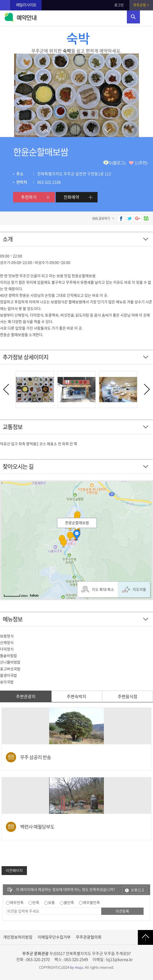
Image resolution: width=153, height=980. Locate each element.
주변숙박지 (76, 697)
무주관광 (5, 5)
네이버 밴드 (146, 218)
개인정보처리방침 (18, 937)
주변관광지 (26, 697)
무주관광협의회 (89, 937)
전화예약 (71, 197)
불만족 (69, 903)
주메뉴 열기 (146, 17)
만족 (36, 903)
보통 (52, 903)
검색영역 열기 (133, 17)
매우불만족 (91, 903)
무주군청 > (141, 5)
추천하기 (29, 197)
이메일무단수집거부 (54, 937)
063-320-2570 (38, 960)
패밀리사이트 (26, 5)
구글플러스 (138, 218)
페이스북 (121, 218)
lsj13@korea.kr (120, 960)
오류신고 (138, 890)
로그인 (119, 5)
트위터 (129, 218)
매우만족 (17, 903)
